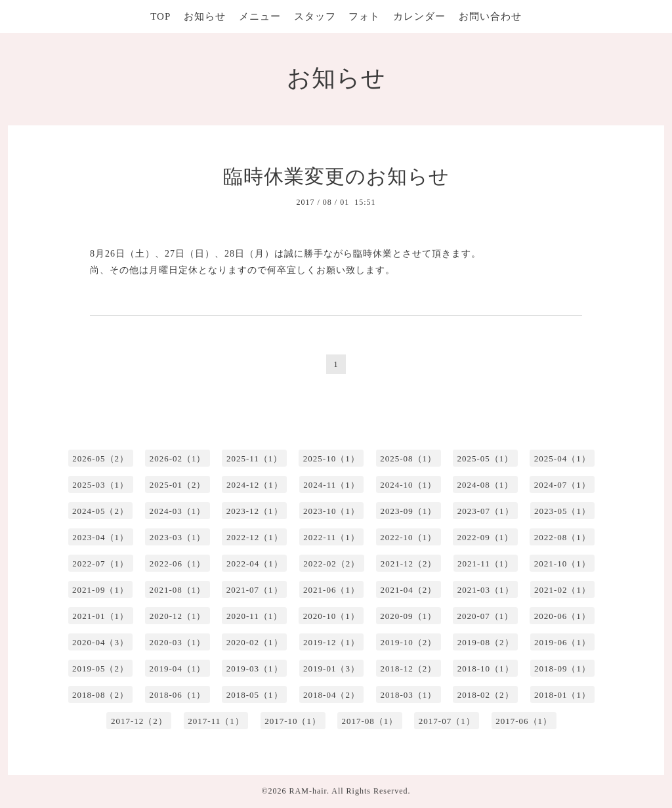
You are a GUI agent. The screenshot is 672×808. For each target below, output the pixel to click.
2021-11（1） (485, 563)
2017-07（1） (447, 721)
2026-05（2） (100, 458)
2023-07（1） (486, 511)
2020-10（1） (331, 616)
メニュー (260, 16)
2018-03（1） (408, 695)
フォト (364, 16)
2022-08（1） (562, 537)
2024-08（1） (486, 485)
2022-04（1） (255, 563)
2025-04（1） (562, 458)
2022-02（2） (331, 563)
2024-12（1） (255, 485)
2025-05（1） (486, 458)
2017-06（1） (524, 721)
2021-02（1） (562, 590)
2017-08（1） (370, 721)
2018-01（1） (562, 695)
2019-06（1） (562, 642)
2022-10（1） (408, 537)
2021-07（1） (255, 590)
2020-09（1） (408, 616)
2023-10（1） (331, 511)
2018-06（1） (177, 695)
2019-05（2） (100, 669)
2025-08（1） (408, 458)
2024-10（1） (408, 485)
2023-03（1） (178, 537)
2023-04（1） (100, 537)
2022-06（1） (178, 563)
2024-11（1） (331, 485)
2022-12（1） (255, 537)
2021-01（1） (100, 616)
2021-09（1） (100, 590)
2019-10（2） (408, 642)
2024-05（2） (100, 511)
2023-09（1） (408, 511)
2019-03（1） (255, 669)
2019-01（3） (331, 669)
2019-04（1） (177, 669)
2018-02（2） (486, 695)
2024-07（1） (562, 485)
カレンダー (419, 16)
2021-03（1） (486, 590)
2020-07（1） (486, 616)
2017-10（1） (293, 721)
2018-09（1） (562, 669)
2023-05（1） (562, 511)
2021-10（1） (562, 563)
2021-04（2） (408, 590)
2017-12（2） (139, 721)
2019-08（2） (486, 642)
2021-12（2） (409, 563)
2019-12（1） (331, 642)
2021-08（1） (177, 590)
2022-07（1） (100, 563)
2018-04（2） (331, 695)
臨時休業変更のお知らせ (336, 176)
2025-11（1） (254, 458)
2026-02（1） (178, 458)
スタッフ (315, 16)
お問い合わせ (490, 16)
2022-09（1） (486, 537)
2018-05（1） (255, 695)
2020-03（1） (177, 642)
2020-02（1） (255, 642)
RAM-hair (308, 791)
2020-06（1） (562, 616)
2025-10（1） (331, 458)
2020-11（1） (254, 616)
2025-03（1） (100, 485)
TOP (160, 16)
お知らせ (205, 16)
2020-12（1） (178, 616)
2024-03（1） (177, 511)
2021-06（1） (331, 590)
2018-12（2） (408, 669)
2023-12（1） (255, 511)
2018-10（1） (486, 669)
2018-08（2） (100, 695)
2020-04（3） (100, 642)
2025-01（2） (178, 485)
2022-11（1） (331, 537)
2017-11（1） (216, 721)
